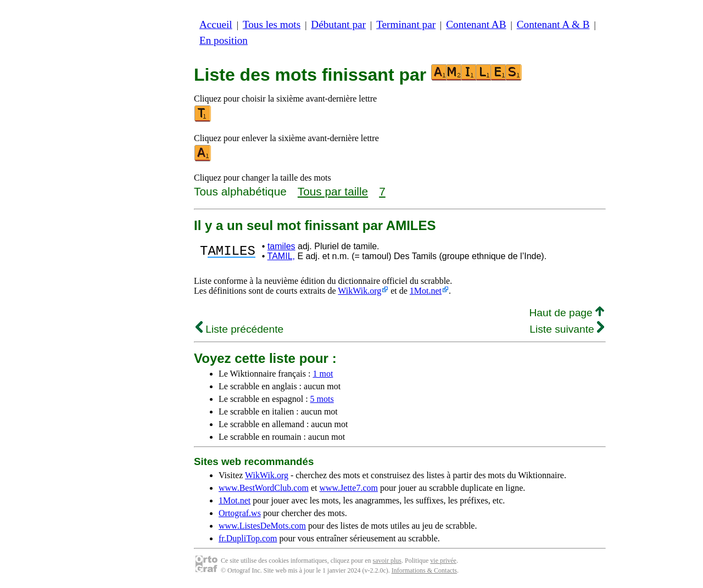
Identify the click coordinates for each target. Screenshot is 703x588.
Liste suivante (567, 329)
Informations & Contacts (424, 570)
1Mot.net (426, 291)
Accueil (216, 24)
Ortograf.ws (240, 513)
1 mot (323, 374)
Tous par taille (333, 191)
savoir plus (387, 561)
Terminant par (406, 24)
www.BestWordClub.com (264, 488)
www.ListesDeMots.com (262, 526)
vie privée (443, 561)
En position (224, 40)
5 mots (322, 399)
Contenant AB (476, 24)
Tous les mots (272, 24)
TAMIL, (281, 256)
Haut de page (567, 313)
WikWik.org (359, 291)
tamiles (281, 246)
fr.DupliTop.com (248, 538)
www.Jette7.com (348, 488)
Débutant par (338, 24)
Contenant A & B (553, 24)
